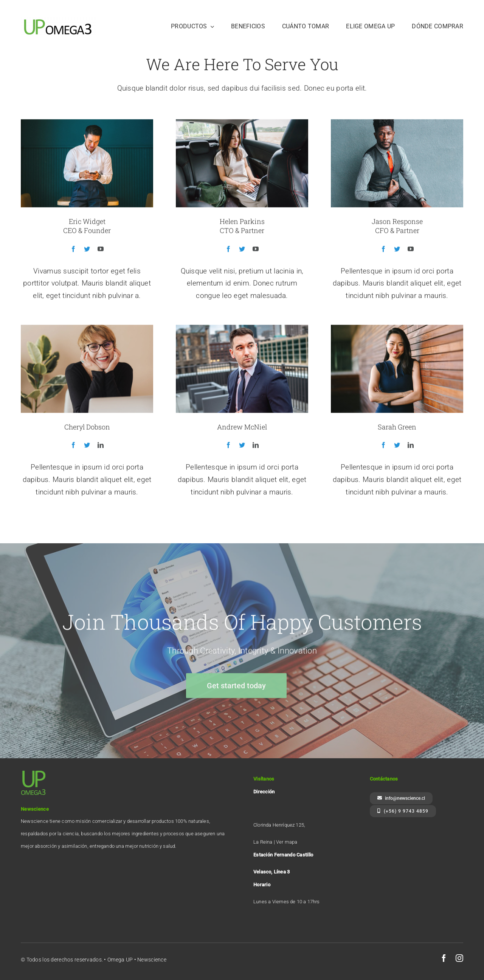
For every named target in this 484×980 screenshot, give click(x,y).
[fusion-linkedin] (101, 447)
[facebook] (444, 958)
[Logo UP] (59, 18)
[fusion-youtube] (101, 250)
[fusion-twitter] (87, 250)
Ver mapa (287, 842)
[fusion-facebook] (73, 250)
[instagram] (459, 958)
